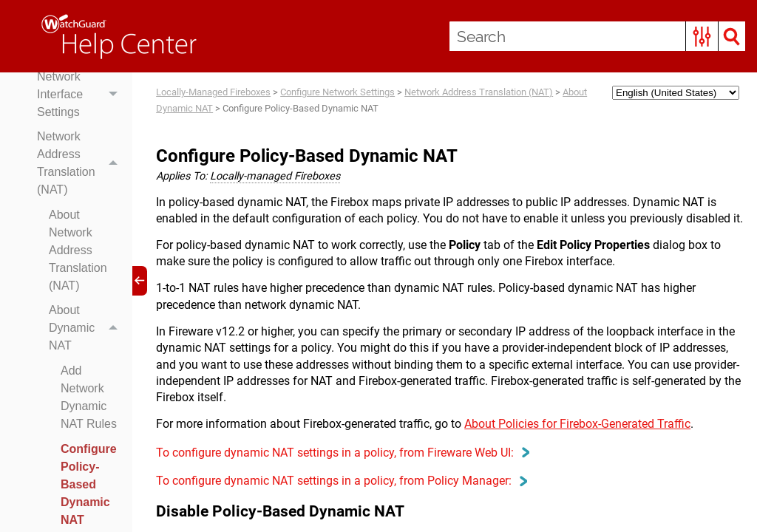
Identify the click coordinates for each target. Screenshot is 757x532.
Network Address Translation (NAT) (81, 163)
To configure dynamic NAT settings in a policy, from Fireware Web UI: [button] (342, 453)
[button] (702, 36)
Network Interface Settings (81, 95)
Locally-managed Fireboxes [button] (275, 176)
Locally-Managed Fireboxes (213, 92)
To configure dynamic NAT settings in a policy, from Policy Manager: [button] (341, 481)
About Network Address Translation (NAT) (78, 250)
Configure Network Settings (337, 92)
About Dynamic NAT (87, 329)
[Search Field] (597, 36)
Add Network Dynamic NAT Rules (89, 397)
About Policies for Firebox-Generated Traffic (577, 424)
